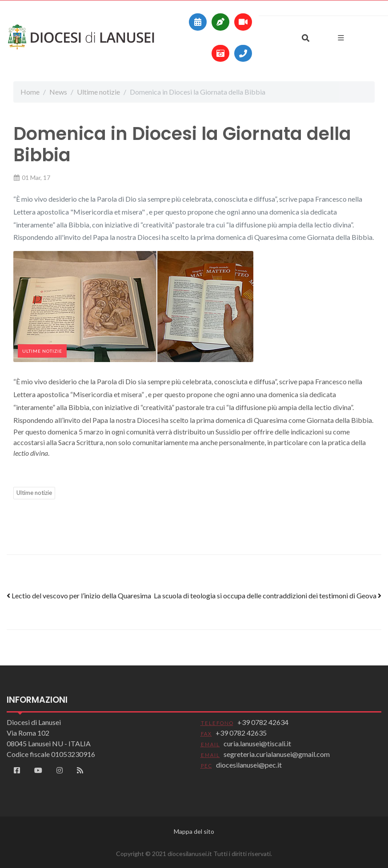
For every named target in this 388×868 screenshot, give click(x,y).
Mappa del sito (194, 831)
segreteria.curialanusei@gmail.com (277, 754)
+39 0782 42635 (241, 733)
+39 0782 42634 (263, 722)
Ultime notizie (98, 92)
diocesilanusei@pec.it (249, 765)
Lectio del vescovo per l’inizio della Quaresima (79, 595)
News (58, 92)
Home (30, 92)
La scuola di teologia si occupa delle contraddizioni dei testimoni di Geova (268, 595)
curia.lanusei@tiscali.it (257, 743)
